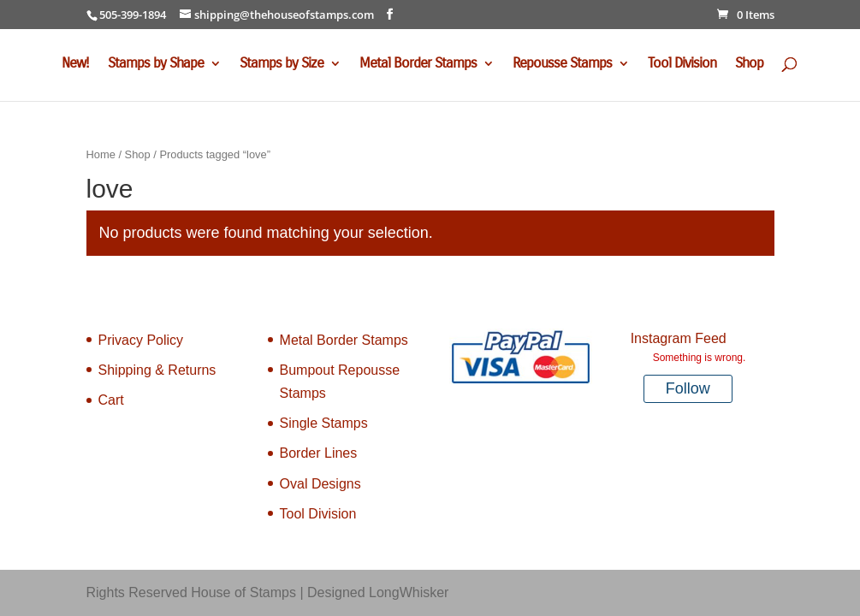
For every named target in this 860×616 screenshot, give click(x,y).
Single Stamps (324, 423)
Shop (749, 65)
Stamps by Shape (156, 65)
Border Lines (319, 453)
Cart (111, 400)
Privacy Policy (141, 340)
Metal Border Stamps (418, 65)
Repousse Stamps (562, 65)
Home (101, 154)
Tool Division (682, 65)
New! (75, 65)
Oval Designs (320, 484)
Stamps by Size (282, 65)
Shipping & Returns (157, 370)
